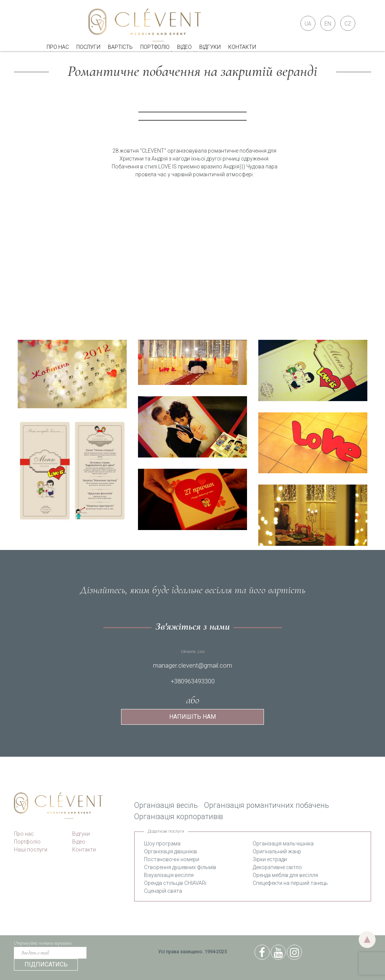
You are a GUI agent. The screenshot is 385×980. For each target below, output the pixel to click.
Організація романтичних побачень (267, 805)
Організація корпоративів (179, 817)
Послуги (88, 47)
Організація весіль (166, 805)
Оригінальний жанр (277, 851)
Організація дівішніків (171, 851)
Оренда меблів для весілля (285, 875)
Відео (184, 47)
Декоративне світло (277, 867)
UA (308, 24)
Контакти (242, 47)
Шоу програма (162, 844)
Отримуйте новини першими (43, 943)
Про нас (58, 47)
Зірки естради (270, 859)
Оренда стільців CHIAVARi (175, 883)
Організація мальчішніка (283, 844)
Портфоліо (155, 47)
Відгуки (210, 47)
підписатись (46, 964)
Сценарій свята (163, 891)
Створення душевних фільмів (180, 867)
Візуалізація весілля (169, 875)
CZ (348, 24)
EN (328, 24)
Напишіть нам (192, 717)
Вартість (120, 47)
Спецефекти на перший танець (290, 883)
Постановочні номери (172, 859)
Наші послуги (31, 850)
